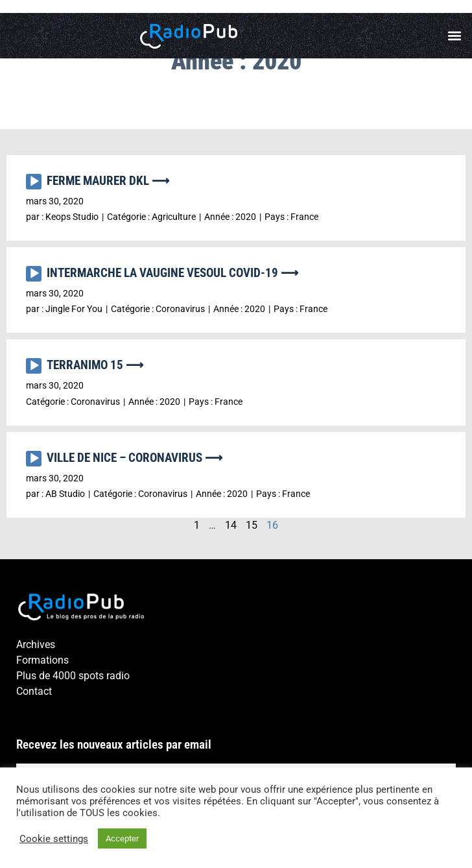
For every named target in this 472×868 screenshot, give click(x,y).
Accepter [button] (122, 838)
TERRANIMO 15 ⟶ (95, 365)
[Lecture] (34, 182)
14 (231, 525)
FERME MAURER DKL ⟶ (108, 181)
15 (252, 525)
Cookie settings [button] (54, 839)
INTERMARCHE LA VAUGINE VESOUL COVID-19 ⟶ (172, 273)
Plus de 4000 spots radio (73, 676)
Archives (36, 645)
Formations (42, 660)
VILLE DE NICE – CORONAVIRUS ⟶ (135, 458)
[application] (36, 185)
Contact (34, 691)
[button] (455, 36)
